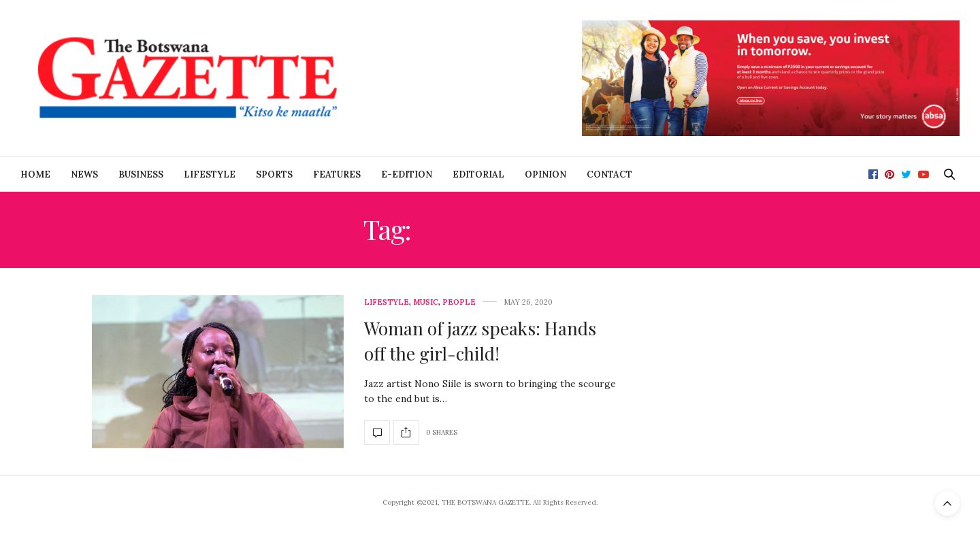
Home (35, 174)
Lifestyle (210, 174)
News (84, 174)
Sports (274, 174)
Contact (609, 174)
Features (337, 174)
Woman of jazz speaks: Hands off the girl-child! (480, 340)
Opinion (545, 174)
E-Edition (407, 174)
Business (141, 174)
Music (426, 302)
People (459, 302)
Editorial (478, 174)
